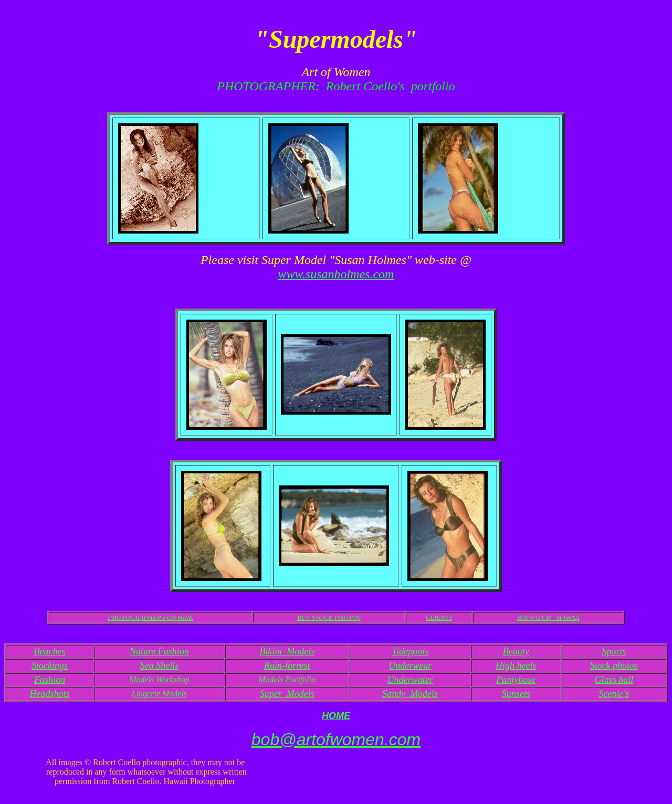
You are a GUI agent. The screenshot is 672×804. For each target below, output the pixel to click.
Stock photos (614, 665)
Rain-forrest (287, 665)
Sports (614, 651)
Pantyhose (516, 680)
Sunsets (516, 694)
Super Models (287, 694)
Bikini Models (287, 651)
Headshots (49, 694)
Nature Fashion (159, 651)
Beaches (49, 651)
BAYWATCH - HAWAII (548, 617)
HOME (336, 716)
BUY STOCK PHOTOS (329, 617)
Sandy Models (410, 694)
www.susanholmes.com (336, 274)
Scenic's (614, 694)
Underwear (410, 665)
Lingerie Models (159, 694)
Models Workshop (159, 679)
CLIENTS (439, 617)
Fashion (50, 680)
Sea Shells (160, 665)
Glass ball (614, 680)
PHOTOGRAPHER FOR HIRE (150, 617)
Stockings (50, 665)
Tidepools (410, 651)
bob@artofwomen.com (336, 739)
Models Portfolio (287, 679)
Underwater (410, 680)
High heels (516, 665)
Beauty (516, 651)
